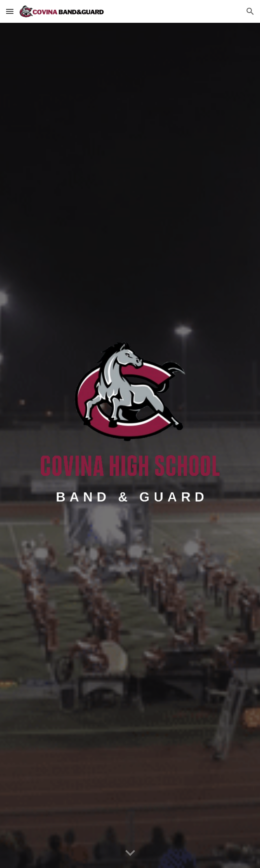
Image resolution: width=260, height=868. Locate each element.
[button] (10, 11)
